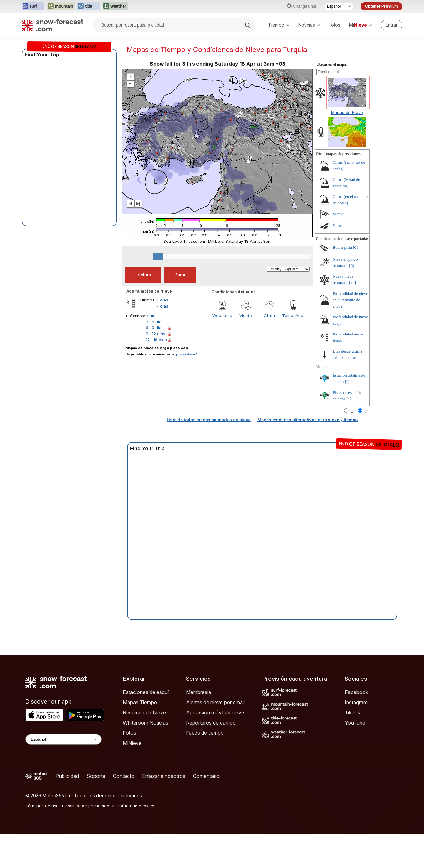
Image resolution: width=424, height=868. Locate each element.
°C (351, 411)
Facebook (356, 692)
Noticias (309, 25)
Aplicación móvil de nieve (215, 712)
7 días (162, 306)
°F (365, 411)
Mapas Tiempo (140, 702)
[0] (355, 247)
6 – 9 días (155, 328)
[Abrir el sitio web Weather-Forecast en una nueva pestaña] (115, 6)
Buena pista (342, 247)
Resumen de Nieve (144, 712)
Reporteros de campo (211, 723)
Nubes (338, 225)
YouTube (355, 723)
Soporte (96, 776)
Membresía (199, 692)
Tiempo (279, 25)
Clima (269, 315)
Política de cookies (136, 806)
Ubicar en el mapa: (332, 64)
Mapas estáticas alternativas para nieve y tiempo (308, 420)
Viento (246, 315)
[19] (353, 283)
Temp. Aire (293, 315)
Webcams (222, 315)
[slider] (158, 256)
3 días (162, 300)
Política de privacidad (88, 806)
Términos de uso (42, 806)
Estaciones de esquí (146, 692)
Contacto (124, 776)
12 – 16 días (156, 340)
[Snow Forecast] (52, 25)
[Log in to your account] (392, 25)
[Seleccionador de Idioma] (339, 6)
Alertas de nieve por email (215, 702)
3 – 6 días (155, 322)
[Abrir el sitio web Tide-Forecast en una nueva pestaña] (89, 6)
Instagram (356, 702)
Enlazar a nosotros (164, 776)
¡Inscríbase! (187, 354)
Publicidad (67, 776)
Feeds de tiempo (205, 733)
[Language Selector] (63, 739)
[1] (349, 399)
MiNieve (132, 743)
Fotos (335, 25)
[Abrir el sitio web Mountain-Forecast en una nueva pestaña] (61, 6)
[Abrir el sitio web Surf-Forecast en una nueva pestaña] (33, 6)
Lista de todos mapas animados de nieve (209, 420)
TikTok (352, 712)
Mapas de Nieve (347, 112)
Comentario (206, 776)
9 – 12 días (156, 334)
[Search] (248, 25)
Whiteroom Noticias (146, 723)
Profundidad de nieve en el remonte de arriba (350, 300)
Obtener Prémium (381, 6)
